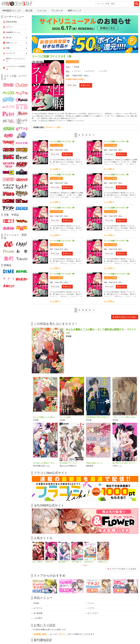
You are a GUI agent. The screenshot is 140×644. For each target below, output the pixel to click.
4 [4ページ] (86, 71)
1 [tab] (85, 502)
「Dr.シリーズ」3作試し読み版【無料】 (125, 354)
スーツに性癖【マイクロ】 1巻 (62, 78)
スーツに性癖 (65, 354)
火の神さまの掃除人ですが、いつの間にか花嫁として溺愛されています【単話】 (45, 399)
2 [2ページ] (79, 71)
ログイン (62, 571)
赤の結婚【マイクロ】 (68, 399)
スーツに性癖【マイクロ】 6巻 (116, 144)
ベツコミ (77, 6)
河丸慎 (76, 1)
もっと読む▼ (55, 105)
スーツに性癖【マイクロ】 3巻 (62, 111)
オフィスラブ (93, 550)
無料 (82, 632)
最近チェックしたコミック (99, 632)
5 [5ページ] (90, 71)
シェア (73, 597)
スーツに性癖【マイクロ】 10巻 (117, 210)
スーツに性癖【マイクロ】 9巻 (62, 210)
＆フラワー (90, 6)
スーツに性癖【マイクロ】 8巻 (116, 177)
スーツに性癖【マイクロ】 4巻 (116, 111)
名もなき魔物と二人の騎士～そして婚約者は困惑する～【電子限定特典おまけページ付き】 (45, 354)
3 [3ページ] (83, 71)
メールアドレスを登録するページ (90, 591)
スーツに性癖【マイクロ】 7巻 (62, 177)
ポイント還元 (57, 82)
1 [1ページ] (76, 71)
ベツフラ (103, 6)
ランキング (50, 632)
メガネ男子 (38, 555)
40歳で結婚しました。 (95, 399)
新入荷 (37, 632)
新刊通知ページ (65, 582)
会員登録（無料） (41, 571)
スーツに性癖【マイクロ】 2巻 (116, 78)
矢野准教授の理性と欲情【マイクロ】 (98, 354)
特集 (61, 632)
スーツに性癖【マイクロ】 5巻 (62, 144)
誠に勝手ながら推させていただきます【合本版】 (125, 399)
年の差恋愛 (38, 550)
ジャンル (71, 632)
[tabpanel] (38, 489)
